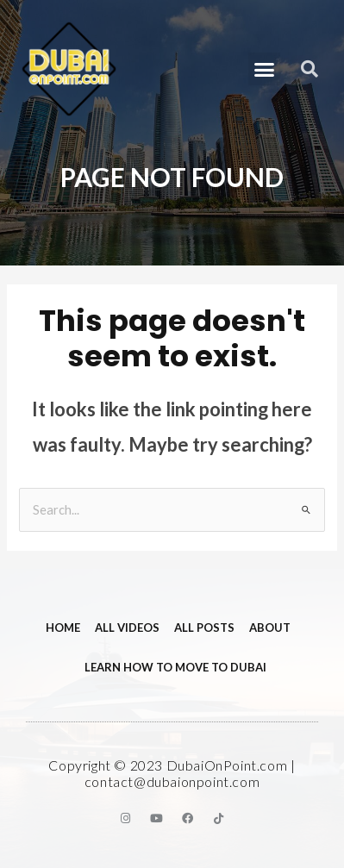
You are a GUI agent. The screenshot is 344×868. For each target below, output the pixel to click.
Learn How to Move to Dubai (175, 667)
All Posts (204, 628)
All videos (127, 628)
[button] (265, 69)
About (270, 628)
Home (63, 628)
